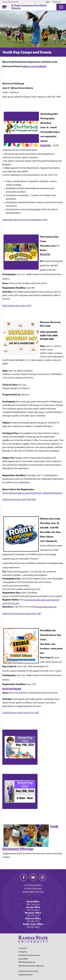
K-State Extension (33, 888)
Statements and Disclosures (29, 955)
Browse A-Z (57, 2)
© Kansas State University (28, 971)
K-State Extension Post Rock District (29, 7)
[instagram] (42, 877)
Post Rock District (33, 885)
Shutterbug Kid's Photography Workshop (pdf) (25, 220)
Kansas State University (10, 2)
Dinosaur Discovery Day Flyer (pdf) (19, 499)
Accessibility (23, 959)
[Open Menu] (61, 7)
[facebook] (24, 877)
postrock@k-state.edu (33, 892)
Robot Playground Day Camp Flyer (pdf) (22, 613)
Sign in (48, 2)
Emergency (23, 952)
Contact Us (23, 948)
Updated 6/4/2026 (25, 975)
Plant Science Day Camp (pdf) (17, 305)
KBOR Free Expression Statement (31, 966)
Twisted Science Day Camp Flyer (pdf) (21, 712)
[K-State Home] (5, 7)
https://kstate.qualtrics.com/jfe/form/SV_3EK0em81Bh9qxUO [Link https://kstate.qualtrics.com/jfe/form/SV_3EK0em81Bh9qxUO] (32, 493)
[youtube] (33, 877)
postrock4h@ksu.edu (46, 607)
